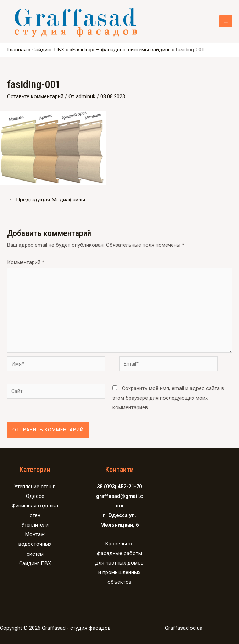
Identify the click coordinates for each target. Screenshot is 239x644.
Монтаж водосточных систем (35, 544)
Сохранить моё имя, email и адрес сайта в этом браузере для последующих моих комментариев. (168, 398)
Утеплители (35, 525)
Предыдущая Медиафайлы (47, 200)
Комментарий (26, 262)
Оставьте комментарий (35, 96)
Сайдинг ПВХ (35, 563)
